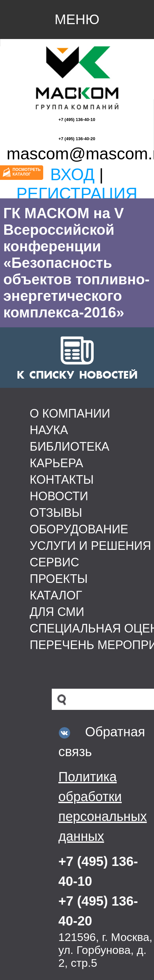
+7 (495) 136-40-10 (77, 120)
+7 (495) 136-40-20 (77, 139)
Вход (72, 175)
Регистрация (77, 194)
